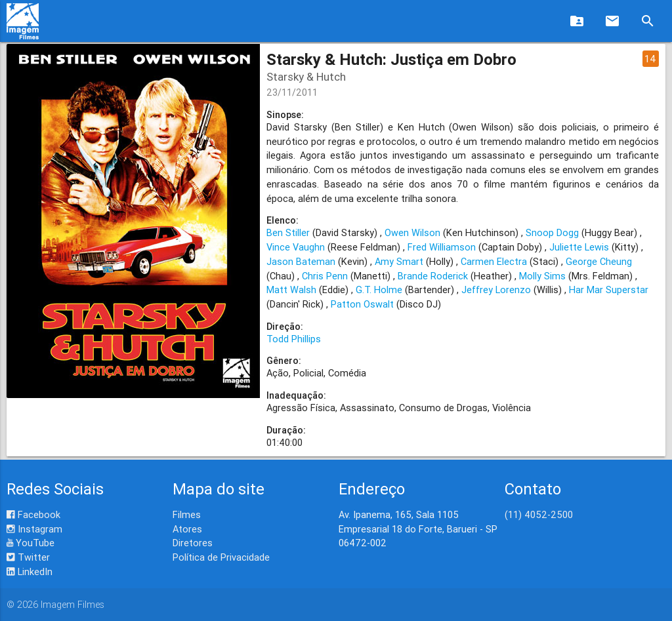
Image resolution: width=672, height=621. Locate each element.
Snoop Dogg (552, 232)
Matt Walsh (291, 290)
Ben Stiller (288, 232)
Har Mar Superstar (609, 290)
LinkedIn (30, 571)
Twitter (28, 557)
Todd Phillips (294, 339)
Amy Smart (399, 261)
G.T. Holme (379, 290)
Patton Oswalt (362, 304)
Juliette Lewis (579, 247)
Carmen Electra (494, 261)
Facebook (33, 514)
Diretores (193, 543)
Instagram (34, 529)
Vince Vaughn (296, 247)
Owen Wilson (412, 232)
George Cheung (599, 261)
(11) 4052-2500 (539, 514)
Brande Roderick (433, 276)
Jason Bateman (301, 261)
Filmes (187, 514)
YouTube (31, 543)
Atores (187, 529)
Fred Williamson (442, 247)
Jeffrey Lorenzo (496, 290)
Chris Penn (325, 276)
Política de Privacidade (221, 557)
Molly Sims (542, 276)
